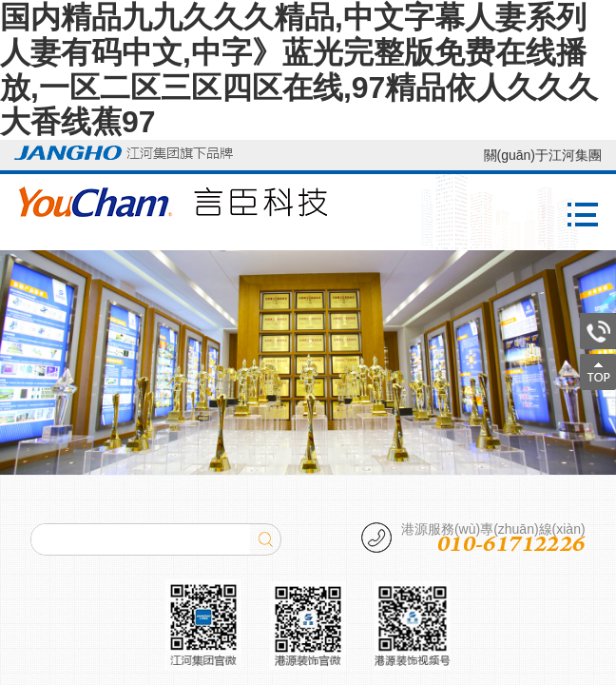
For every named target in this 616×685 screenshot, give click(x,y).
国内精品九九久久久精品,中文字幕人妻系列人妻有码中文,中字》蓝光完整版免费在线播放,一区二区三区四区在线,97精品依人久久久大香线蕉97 (299, 69)
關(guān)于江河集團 (543, 155)
